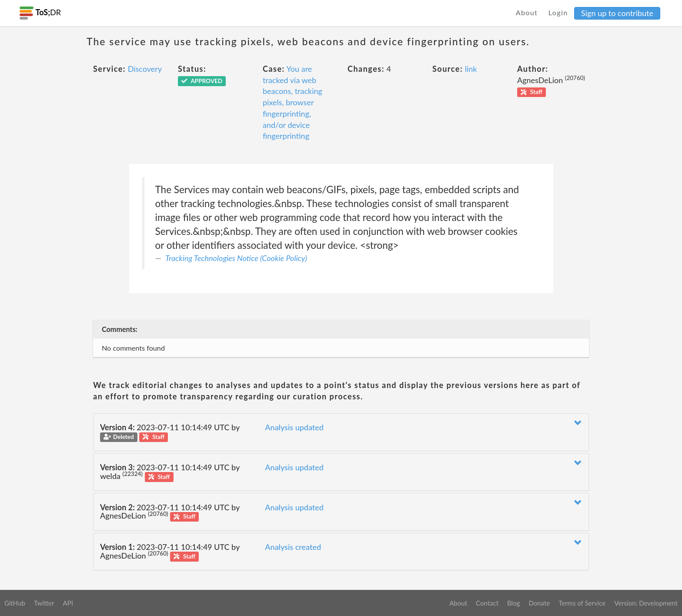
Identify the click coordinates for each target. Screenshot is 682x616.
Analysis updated (294, 427)
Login (558, 12)
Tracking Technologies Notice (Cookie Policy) (236, 258)
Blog (513, 603)
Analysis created (293, 547)
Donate (539, 603)
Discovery (145, 69)
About (527, 12)
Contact (487, 603)
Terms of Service (582, 603)
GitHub (15, 603)
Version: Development (646, 603)
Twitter (44, 603)
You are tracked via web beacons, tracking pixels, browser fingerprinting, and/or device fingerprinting (293, 102)
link (471, 69)
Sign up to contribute (617, 13)
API (68, 603)
